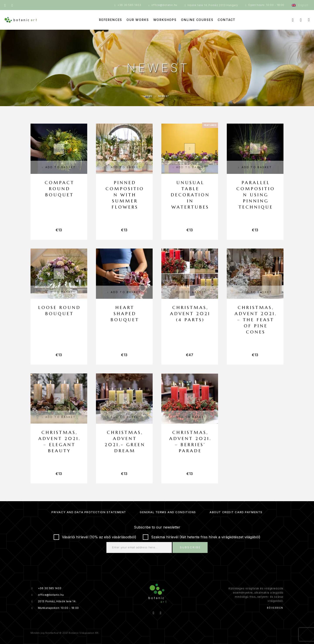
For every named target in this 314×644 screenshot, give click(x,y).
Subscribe (190, 547)
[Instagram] (12, 5)
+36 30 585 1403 (129, 5)
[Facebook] (5, 5)
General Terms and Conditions (168, 512)
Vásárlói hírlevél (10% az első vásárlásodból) (95, 537)
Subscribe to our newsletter (157, 527)
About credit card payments (236, 512)
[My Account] (301, 20)
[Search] (293, 20)
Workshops (165, 20)
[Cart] (309, 20)
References (111, 20)
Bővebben (275, 608)
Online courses (197, 20)
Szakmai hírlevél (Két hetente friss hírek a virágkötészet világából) (202, 537)
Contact (227, 20)
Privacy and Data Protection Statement (89, 512)
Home (149, 96)
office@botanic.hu (164, 5)
